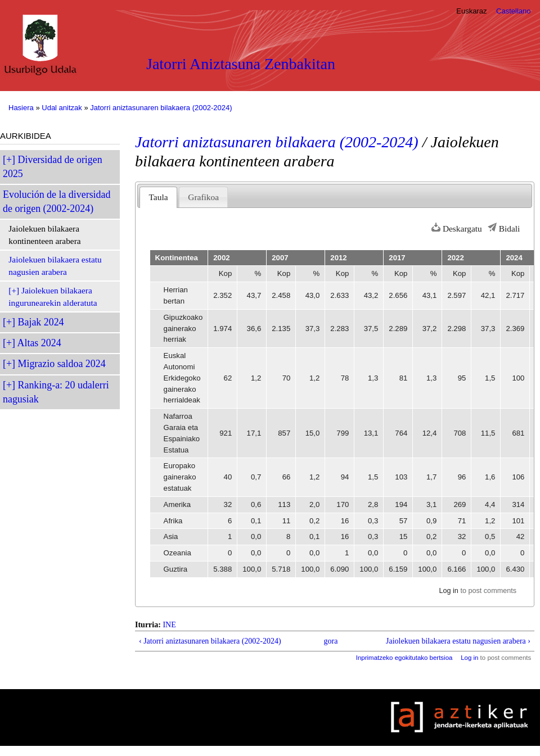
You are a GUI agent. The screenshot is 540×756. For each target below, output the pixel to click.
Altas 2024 (39, 343)
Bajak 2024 (41, 322)
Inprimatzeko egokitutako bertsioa (404, 658)
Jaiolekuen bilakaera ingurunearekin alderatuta (53, 296)
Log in (448, 591)
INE (169, 625)
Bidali (510, 228)
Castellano (513, 11)
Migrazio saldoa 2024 (62, 364)
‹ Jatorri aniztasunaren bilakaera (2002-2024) (210, 641)
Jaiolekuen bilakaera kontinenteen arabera (44, 235)
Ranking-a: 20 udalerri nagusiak (56, 392)
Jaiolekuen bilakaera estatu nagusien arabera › (458, 641)
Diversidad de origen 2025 (53, 167)
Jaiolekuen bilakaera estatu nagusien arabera (55, 266)
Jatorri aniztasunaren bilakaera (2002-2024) (161, 108)
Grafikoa (203, 197)
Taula (159, 197)
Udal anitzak (62, 108)
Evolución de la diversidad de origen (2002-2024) (57, 202)
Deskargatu (462, 228)
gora (331, 641)
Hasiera (21, 108)
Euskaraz (471, 11)
